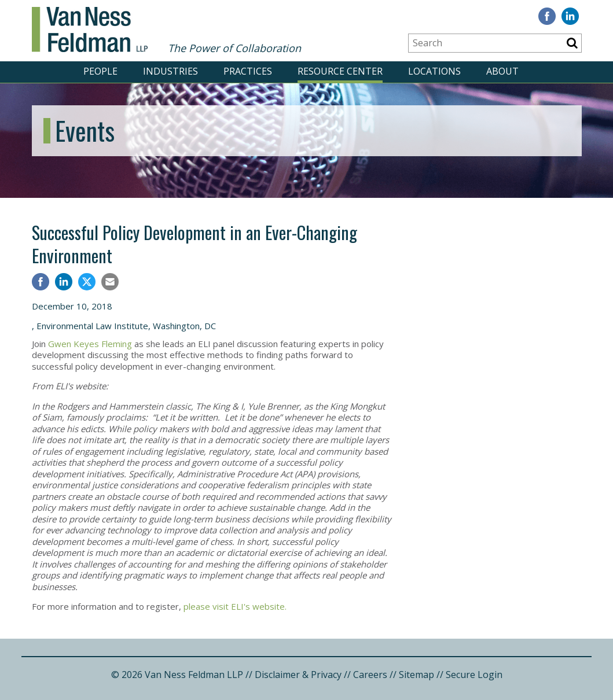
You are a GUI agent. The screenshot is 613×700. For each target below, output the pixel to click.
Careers (370, 675)
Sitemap (416, 675)
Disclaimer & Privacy (298, 675)
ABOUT (502, 71)
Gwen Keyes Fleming (91, 344)
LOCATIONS (434, 71)
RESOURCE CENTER (340, 71)
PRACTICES (248, 71)
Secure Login (474, 675)
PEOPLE (100, 71)
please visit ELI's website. (236, 606)
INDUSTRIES (170, 71)
